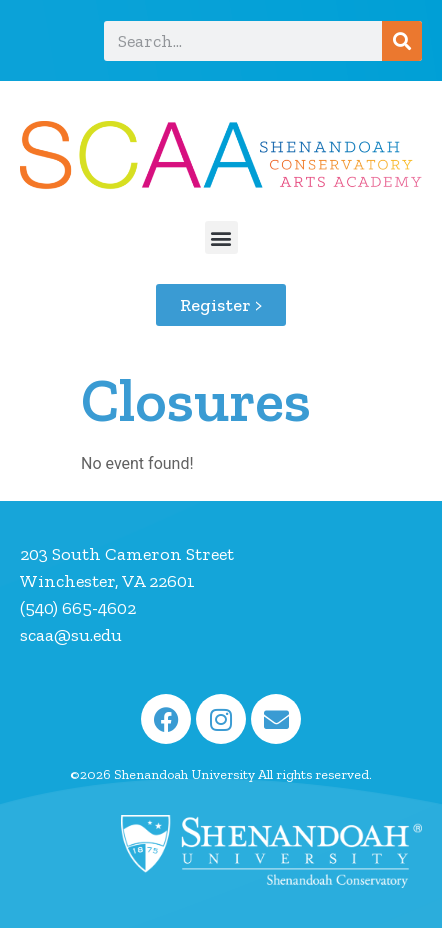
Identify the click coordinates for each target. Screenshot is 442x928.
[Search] (402, 41)
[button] (221, 237)
